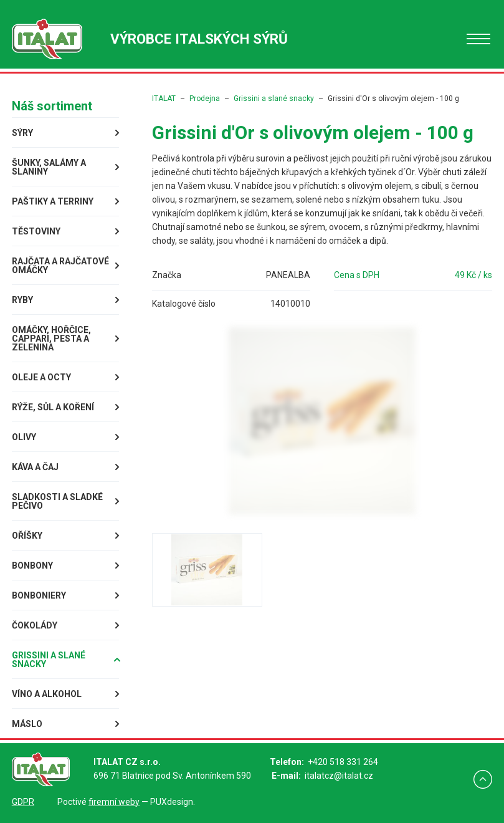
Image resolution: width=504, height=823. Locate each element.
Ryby (22, 300)
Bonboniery (39, 595)
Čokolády (35, 625)
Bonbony (32, 566)
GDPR (23, 802)
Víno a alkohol (47, 694)
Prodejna (205, 99)
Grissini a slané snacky (49, 660)
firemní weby (114, 802)
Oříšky (27, 536)
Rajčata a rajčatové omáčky (60, 266)
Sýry (22, 133)
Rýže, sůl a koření (53, 407)
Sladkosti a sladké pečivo (57, 501)
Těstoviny (36, 231)
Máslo (27, 724)
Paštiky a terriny (53, 201)
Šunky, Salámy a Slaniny (49, 167)
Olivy (24, 437)
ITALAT (164, 99)
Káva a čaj (35, 467)
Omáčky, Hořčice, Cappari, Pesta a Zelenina (51, 339)
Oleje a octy (41, 377)
